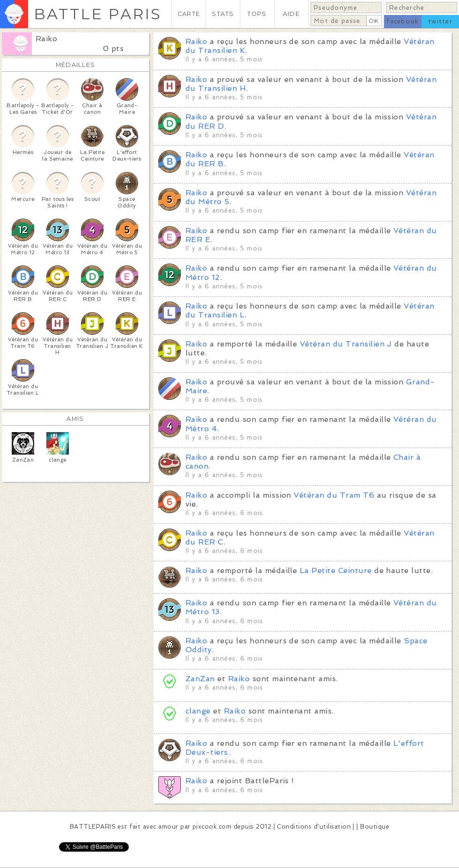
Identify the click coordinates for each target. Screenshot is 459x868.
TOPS (257, 14)
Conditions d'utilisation (314, 827)
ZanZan (200, 679)
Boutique (375, 827)
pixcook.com (212, 827)
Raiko (46, 39)
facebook (403, 21)
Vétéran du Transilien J (346, 344)
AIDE (291, 14)
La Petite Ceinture (336, 570)
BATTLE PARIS (98, 14)
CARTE (189, 14)
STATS (223, 14)
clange (198, 711)
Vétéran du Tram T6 (334, 495)
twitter (440, 21)
